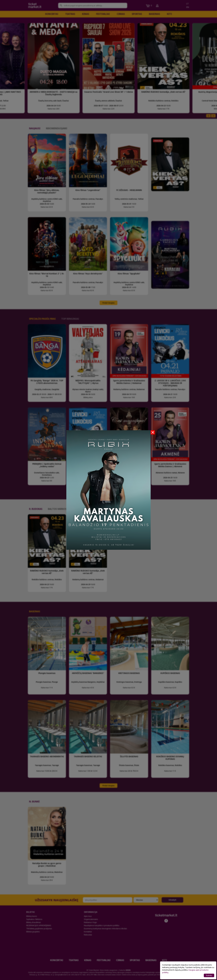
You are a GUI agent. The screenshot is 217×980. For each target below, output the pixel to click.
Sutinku (209, 975)
